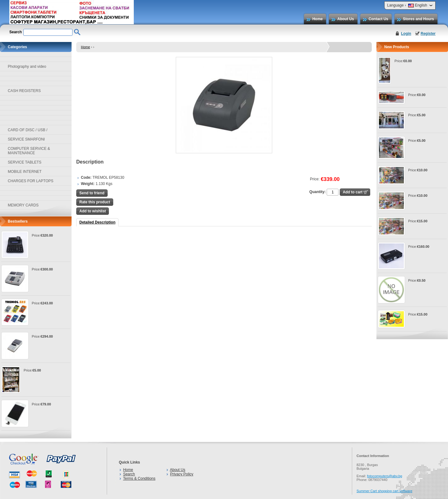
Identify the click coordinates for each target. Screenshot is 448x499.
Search (129, 474)
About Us (345, 19)
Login (406, 34)
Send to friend (92, 193)
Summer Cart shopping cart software (384, 491)
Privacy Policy (182, 474)
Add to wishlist (93, 211)
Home (317, 19)
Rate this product (95, 202)
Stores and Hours (418, 19)
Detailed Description (97, 222)
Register (428, 34)
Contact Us (378, 19)
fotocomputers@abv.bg (385, 476)
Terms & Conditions (139, 478)
